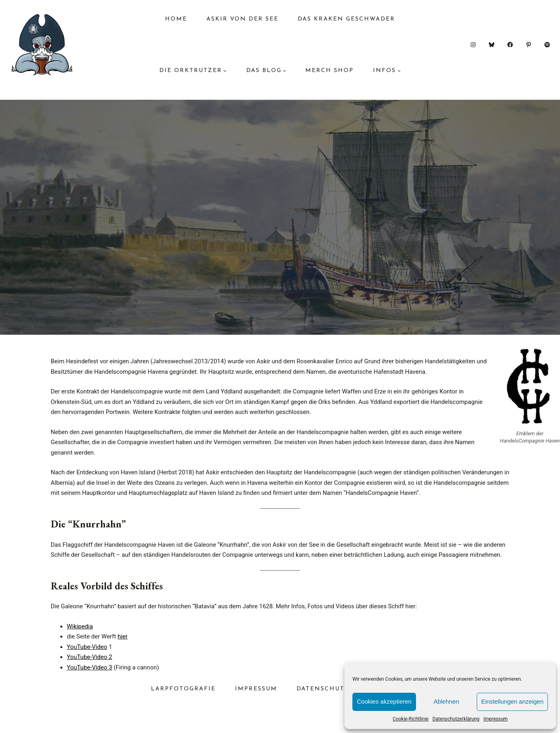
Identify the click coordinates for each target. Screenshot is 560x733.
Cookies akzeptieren (384, 701)
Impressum (496, 719)
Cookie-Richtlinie (411, 719)
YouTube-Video (87, 647)
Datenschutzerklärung (456, 719)
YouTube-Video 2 (90, 657)
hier (122, 636)
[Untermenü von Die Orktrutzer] (225, 70)
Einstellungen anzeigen (512, 701)
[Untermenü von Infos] (399, 70)
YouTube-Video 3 (90, 667)
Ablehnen (446, 701)
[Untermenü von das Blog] (284, 70)
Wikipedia (80, 626)
